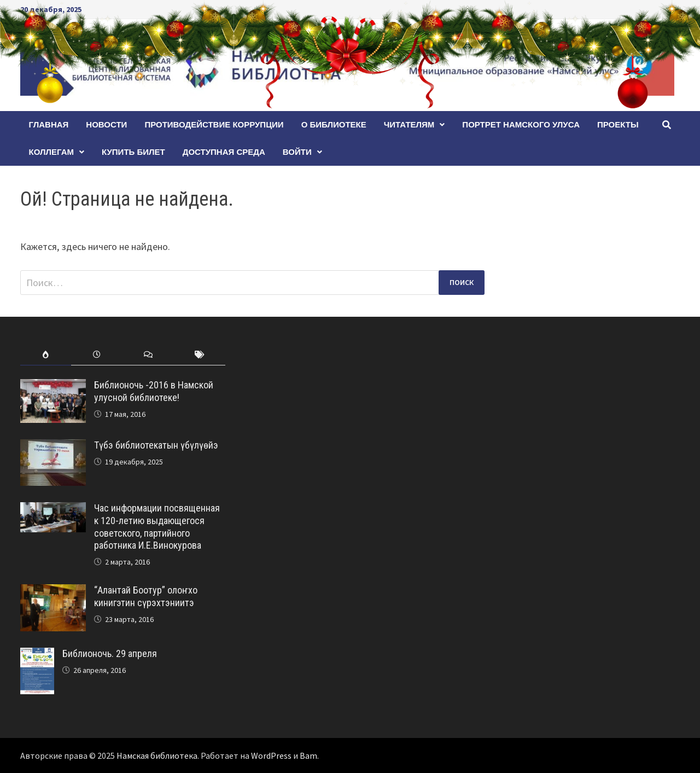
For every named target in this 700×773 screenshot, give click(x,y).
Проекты (618, 124)
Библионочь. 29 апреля (110, 653)
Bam (308, 755)
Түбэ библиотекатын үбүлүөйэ (156, 445)
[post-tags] (200, 355)
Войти (297, 152)
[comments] (148, 355)
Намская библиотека (157, 755)
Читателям (409, 124)
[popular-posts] (46, 355)
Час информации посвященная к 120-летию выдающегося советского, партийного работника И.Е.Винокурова (157, 527)
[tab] (46, 355)
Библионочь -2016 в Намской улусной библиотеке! (154, 391)
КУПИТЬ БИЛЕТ (133, 152)
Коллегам (51, 152)
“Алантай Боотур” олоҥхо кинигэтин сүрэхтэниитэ (146, 596)
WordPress (271, 755)
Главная (49, 124)
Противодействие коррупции (214, 124)
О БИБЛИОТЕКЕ (334, 124)
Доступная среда (224, 152)
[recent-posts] (97, 355)
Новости (106, 124)
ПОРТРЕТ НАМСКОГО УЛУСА (521, 124)
